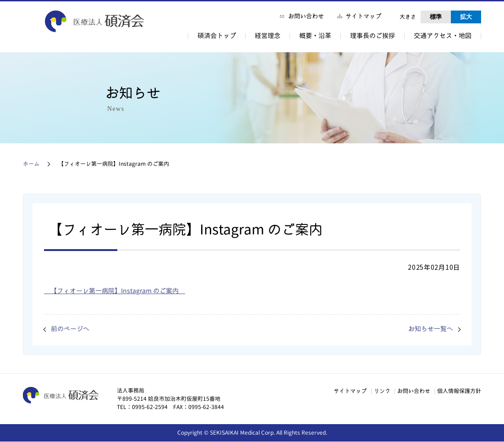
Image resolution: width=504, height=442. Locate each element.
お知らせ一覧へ (427, 329)
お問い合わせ (306, 16)
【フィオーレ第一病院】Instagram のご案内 (125, 290)
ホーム (31, 164)
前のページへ (73, 329)
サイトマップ (363, 16)
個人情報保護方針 (457, 391)
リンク (368, 391)
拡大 (466, 17)
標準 (436, 17)
